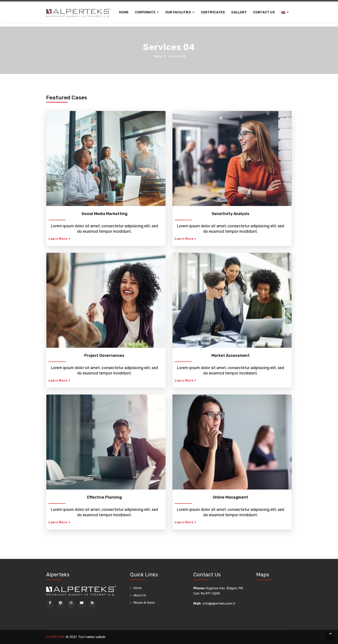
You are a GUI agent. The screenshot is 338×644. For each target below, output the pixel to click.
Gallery (239, 12)
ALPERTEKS (55, 637)
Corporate (145, 12)
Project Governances (104, 356)
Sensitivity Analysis (231, 214)
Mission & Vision (144, 603)
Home (124, 12)
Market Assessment (231, 356)
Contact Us (264, 12)
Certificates (213, 12)
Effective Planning (104, 497)
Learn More (59, 239)
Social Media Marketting (104, 214)
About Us (140, 595)
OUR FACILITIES (178, 12)
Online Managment (230, 497)
